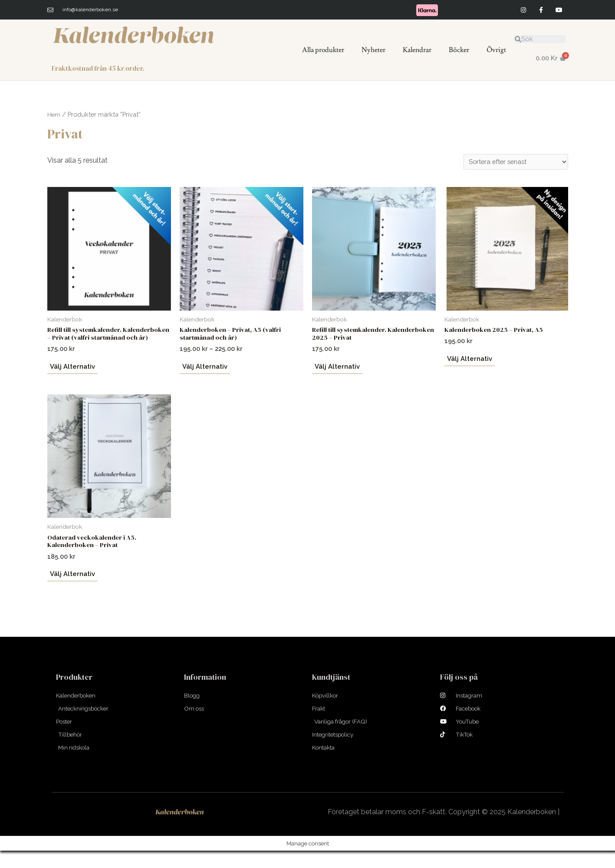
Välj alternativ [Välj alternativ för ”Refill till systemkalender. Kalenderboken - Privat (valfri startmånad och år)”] (72, 378)
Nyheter (373, 50)
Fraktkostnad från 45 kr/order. (101, 68)
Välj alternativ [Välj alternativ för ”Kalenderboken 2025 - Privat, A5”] (469, 361)
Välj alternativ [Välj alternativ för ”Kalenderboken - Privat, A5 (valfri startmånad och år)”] (204, 370)
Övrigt (496, 50)
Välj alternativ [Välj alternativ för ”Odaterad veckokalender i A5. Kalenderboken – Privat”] (72, 588)
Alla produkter (323, 50)
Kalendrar (417, 50)
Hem (54, 114)
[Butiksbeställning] (512, 162)
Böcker (459, 50)
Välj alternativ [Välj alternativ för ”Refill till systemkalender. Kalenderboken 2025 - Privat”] (336, 370)
